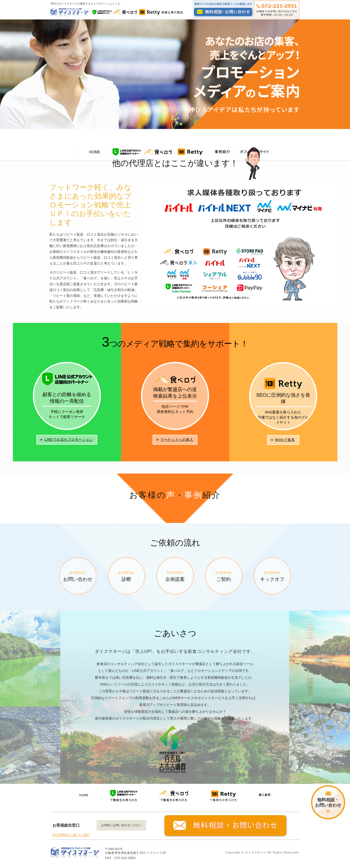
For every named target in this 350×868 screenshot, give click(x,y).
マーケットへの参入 (177, 442)
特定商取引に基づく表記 (71, 837)
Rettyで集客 (285, 442)
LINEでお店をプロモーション (69, 442)
